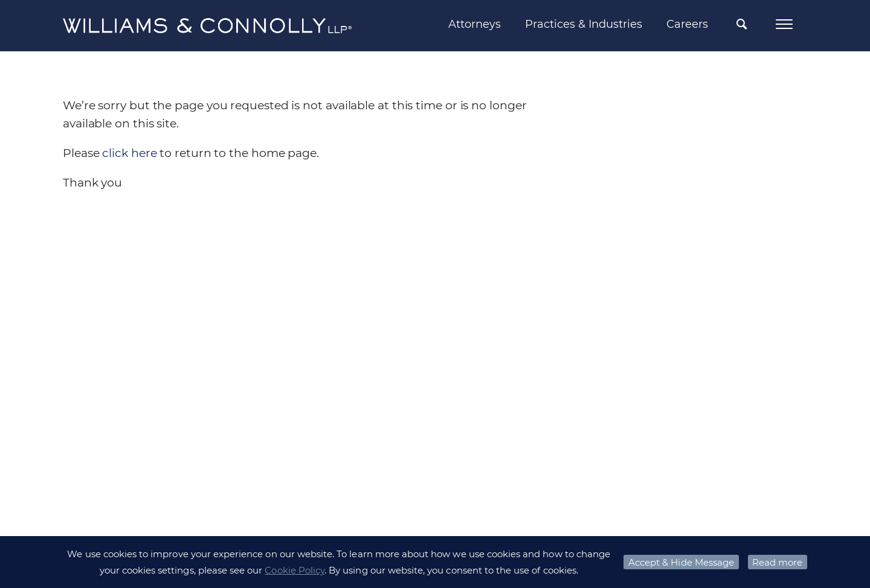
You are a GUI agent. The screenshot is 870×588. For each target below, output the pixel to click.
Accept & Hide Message (681, 562)
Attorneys (475, 24)
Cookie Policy (295, 570)
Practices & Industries (584, 24)
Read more (777, 562)
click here (129, 153)
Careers (687, 24)
